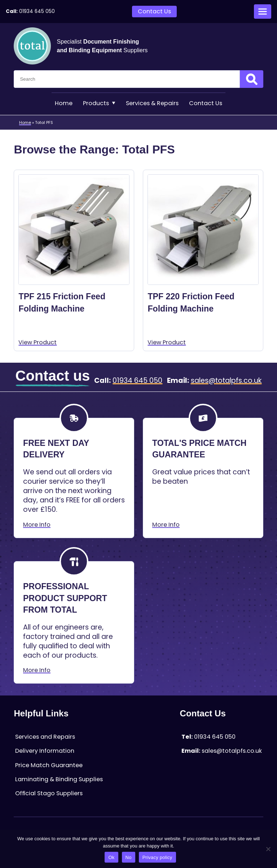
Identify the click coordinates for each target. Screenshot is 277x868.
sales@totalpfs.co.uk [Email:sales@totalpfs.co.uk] (226, 381)
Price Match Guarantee (49, 765)
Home (64, 103)
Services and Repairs (45, 737)
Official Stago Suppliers (49, 793)
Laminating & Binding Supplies (59, 779)
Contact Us (154, 11)
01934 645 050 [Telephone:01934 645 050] (37, 11)
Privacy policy (157, 857)
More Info (37, 525)
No (129, 857)
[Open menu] (263, 12)
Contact (206, 103)
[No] (268, 849)
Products (99, 103)
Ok (111, 857)
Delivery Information (45, 751)
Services (152, 103)
